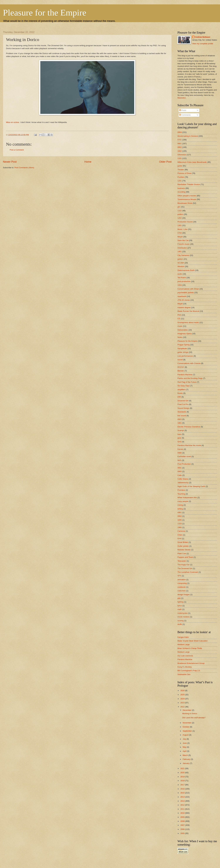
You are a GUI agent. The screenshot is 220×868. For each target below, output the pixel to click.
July (185, 739)
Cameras (181, 531)
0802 (180, 147)
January (186, 763)
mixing (180, 505)
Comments (185, 115)
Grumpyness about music (188, 322)
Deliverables (183, 330)
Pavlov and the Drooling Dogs (190, 378)
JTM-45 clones (184, 300)
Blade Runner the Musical (188, 311)
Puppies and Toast (185, 557)
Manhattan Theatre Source (189, 184)
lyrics (180, 606)
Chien (180, 535)
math (180, 609)
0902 (180, 516)
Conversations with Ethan (188, 289)
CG (179, 319)
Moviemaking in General (188, 136)
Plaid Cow (182, 553)
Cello (180, 475)
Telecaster (182, 561)
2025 (183, 695)
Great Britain (183, 542)
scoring (181, 621)
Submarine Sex (184, 674)
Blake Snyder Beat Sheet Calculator (192, 641)
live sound (182, 416)
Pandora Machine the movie (189, 445)
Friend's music (184, 244)
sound (180, 360)
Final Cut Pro (183, 404)
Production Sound (185, 222)
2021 (183, 768)
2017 (183, 785)
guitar (180, 166)
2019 (183, 777)
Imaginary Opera (185, 334)
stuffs (180, 624)
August (186, 735)
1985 (180, 527)
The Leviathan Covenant (188, 572)
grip (179, 598)
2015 (183, 793)
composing (182, 583)
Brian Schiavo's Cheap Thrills (190, 648)
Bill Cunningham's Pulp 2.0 (189, 671)
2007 (183, 825)
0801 (180, 144)
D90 (179, 397)
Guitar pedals (183, 546)
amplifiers (181, 390)
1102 (180, 211)
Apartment (182, 296)
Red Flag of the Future (187, 382)
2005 (183, 833)
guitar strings (183, 352)
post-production (184, 281)
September (188, 731)
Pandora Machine (185, 375)
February (187, 759)
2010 (183, 813)
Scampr (181, 430)
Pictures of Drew (184, 173)
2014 (183, 797)
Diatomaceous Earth (186, 270)
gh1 (179, 207)
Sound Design (183, 408)
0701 (180, 140)
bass (179, 434)
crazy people (183, 501)
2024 (183, 699)
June (185, 743)
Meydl (180, 237)
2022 (183, 707)
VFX (179, 576)
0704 (180, 233)
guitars (180, 259)
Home (88, 162)
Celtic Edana (183, 479)
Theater (181, 170)
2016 (183, 789)
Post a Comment (17, 150)
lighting (180, 602)
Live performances (185, 356)
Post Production (184, 464)
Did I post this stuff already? (194, 718)
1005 (180, 520)
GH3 (179, 442)
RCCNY (181, 367)
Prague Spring (183, 345)
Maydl (180, 304)
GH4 (179, 539)
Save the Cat (183, 240)
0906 (180, 453)
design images (184, 595)
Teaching (181, 494)
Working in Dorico (190, 713)
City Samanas (183, 255)
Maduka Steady (184, 550)
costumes (181, 591)
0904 (180, 132)
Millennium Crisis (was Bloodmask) (192, 162)
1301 (180, 225)
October (186, 727)
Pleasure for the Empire (45, 13)
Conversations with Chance (189, 363)
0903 (180, 419)
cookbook (181, 587)
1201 (180, 181)
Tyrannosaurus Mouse (187, 199)
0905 (180, 471)
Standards (182, 412)
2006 (183, 829)
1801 (180, 423)
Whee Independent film (187, 498)
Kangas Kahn (183, 637)
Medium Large (183, 644)
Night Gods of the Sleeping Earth (191, 486)
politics (180, 214)
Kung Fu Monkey (185, 667)
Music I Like (182, 229)
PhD (179, 315)
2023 (183, 703)
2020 (183, 773)
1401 (180, 252)
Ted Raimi (182, 278)
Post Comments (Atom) (24, 168)
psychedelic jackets (186, 293)
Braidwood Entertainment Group (191, 663)
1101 (180, 158)
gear (179, 438)
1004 (180, 285)
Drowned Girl (183, 401)
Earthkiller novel (184, 456)
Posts (183, 110)
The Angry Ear (183, 565)
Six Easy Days (184, 386)
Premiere (181, 490)
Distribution (182, 248)
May (185, 747)
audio (180, 274)
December (187, 710)
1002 (180, 151)
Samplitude (182, 349)
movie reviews (183, 617)
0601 (180, 468)
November (187, 723)
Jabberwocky (183, 483)
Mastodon (182, 98)
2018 (183, 781)
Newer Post (10, 162)
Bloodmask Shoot (185, 203)
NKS (179, 460)
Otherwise (182, 155)
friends (180, 449)
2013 (183, 801)
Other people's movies (187, 196)
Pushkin (181, 177)
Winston (181, 266)
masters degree (184, 307)
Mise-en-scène (13, 122)
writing (180, 509)
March (185, 755)
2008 (183, 821)
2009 (183, 817)
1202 (180, 218)
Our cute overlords (185, 656)
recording (181, 192)
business (181, 188)
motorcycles (183, 613)
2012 (183, 805)
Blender (181, 371)
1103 (180, 524)
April (185, 751)
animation (182, 580)
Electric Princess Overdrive (189, 427)
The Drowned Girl (185, 568)
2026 (183, 690)
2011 (183, 809)
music (180, 326)
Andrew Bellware (203, 37)
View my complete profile (203, 44)
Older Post (165, 162)
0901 (180, 512)
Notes (180, 337)
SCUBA (181, 263)
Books (180, 393)
